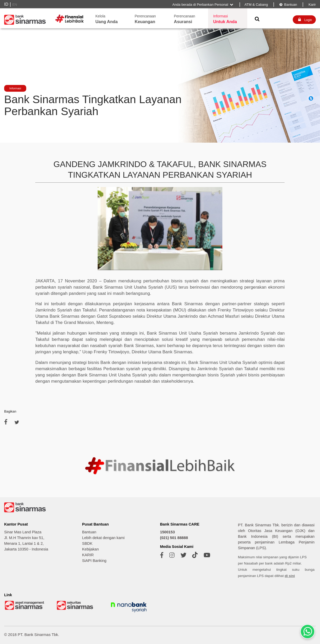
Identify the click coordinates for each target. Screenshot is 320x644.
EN (15, 5)
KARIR (88, 555)
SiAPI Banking (94, 561)
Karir (312, 5)
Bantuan (288, 5)
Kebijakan (90, 549)
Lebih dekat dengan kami (103, 538)
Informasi (15, 88)
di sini (290, 576)
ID (6, 4)
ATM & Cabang (256, 5)
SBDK (87, 543)
